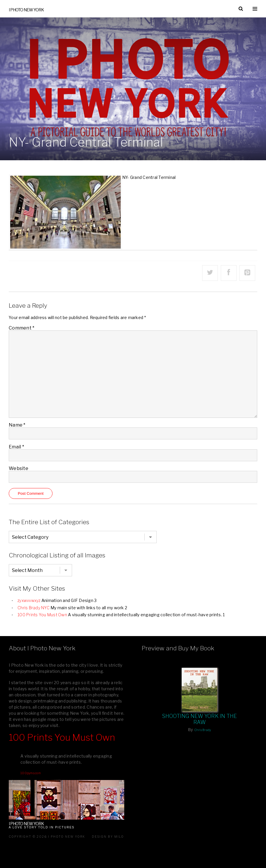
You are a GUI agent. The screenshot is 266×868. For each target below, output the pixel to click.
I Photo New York (26, 10)
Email (16, 447)
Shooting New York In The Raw (200, 719)
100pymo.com (31, 773)
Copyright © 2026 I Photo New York (47, 837)
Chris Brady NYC (34, 607)
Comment (22, 328)
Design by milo (108, 837)
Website (19, 468)
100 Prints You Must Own (42, 615)
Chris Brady (203, 730)
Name (17, 425)
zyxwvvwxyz (29, 600)
